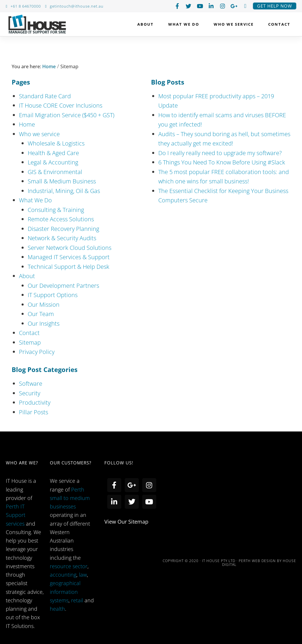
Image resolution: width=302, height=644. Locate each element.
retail (78, 600)
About (147, 24)
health (57, 609)
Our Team (41, 314)
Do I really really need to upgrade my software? (220, 153)
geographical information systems (65, 592)
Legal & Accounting (53, 162)
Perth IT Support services (16, 515)
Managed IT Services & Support (69, 257)
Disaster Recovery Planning (63, 229)
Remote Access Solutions (61, 219)
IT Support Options (53, 295)
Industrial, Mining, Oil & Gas (64, 191)
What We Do (185, 24)
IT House (37, 25)
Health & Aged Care (53, 153)
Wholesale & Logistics (56, 143)
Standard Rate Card (45, 96)
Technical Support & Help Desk (69, 267)
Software (31, 384)
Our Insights (44, 323)
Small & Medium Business (62, 181)
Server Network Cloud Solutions (70, 248)
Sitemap (30, 342)
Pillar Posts (34, 412)
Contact (279, 24)
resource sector (69, 566)
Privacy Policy (37, 352)
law (83, 575)
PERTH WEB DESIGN (257, 561)
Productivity (35, 402)
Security (30, 393)
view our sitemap (126, 522)
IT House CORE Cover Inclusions (61, 105)
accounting (63, 575)
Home (48, 66)
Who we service (235, 24)
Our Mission (44, 305)
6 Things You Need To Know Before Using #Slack (222, 162)
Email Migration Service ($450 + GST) (67, 115)
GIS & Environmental (55, 172)
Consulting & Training (56, 210)
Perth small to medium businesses (70, 498)
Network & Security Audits (62, 238)
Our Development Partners (63, 286)
